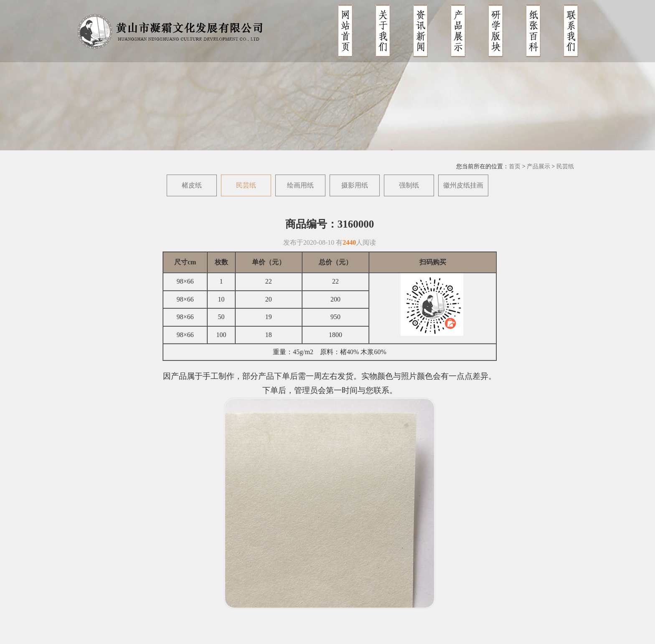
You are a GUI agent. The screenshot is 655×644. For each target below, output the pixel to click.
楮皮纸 (192, 185)
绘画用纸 (300, 185)
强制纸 (409, 185)
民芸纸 (565, 166)
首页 (515, 166)
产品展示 (538, 166)
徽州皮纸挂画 (463, 185)
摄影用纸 (355, 185)
